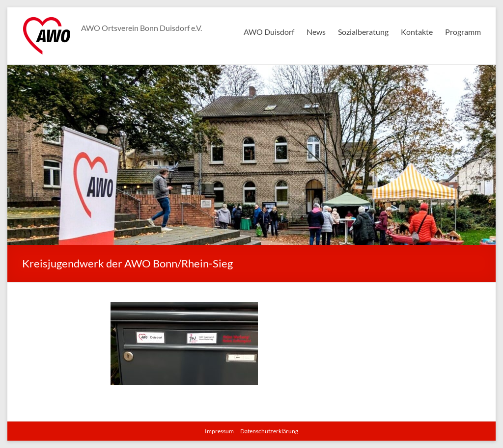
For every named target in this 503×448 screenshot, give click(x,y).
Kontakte (417, 32)
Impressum (219, 431)
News (316, 32)
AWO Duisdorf (269, 32)
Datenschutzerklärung (269, 431)
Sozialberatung (363, 32)
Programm (463, 32)
